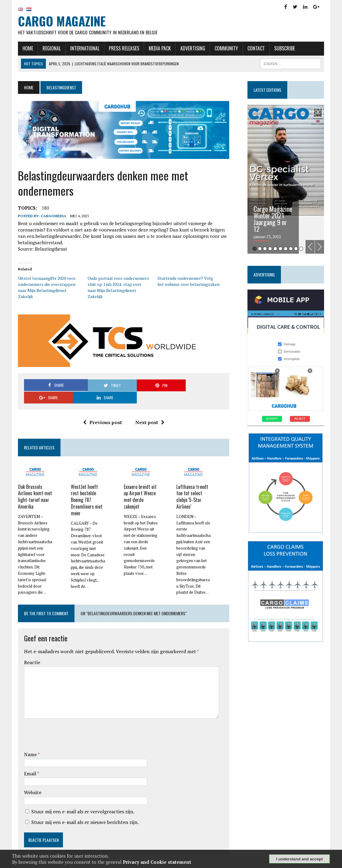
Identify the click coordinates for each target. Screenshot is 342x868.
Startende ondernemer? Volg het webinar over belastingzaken (189, 282)
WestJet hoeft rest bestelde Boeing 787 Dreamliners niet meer (86, 488)
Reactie (31, 650)
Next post (150, 411)
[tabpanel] (287, 180)
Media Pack (159, 49)
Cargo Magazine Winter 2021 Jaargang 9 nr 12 (273, 219)
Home (27, 49)
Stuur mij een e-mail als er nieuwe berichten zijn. (84, 810)
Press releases (123, 49)
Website (32, 780)
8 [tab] (291, 249)
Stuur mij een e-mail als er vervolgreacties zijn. (82, 799)
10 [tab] (302, 249)
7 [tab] (286, 249)
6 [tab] (281, 249)
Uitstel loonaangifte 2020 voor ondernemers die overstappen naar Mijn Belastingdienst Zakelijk (46, 288)
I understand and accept (299, 859)
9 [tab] (297, 249)
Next (320, 247)
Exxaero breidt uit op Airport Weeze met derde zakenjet (140, 485)
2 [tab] (260, 249)
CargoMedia (53, 217)
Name (30, 742)
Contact (255, 49)
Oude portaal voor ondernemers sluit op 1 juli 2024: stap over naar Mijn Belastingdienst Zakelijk (118, 288)
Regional (51, 49)
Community (225, 49)
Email (30, 761)
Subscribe (284, 49)
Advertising (192, 49)
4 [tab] (271, 249)
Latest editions (268, 90)
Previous (311, 247)
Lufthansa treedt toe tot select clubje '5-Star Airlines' (193, 485)
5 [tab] (276, 249)
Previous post (102, 411)
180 (44, 209)
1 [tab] (255, 249)
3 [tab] (266, 249)
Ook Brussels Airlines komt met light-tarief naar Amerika (34, 485)
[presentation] (69, 723)
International (84, 49)
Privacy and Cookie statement (157, 862)
